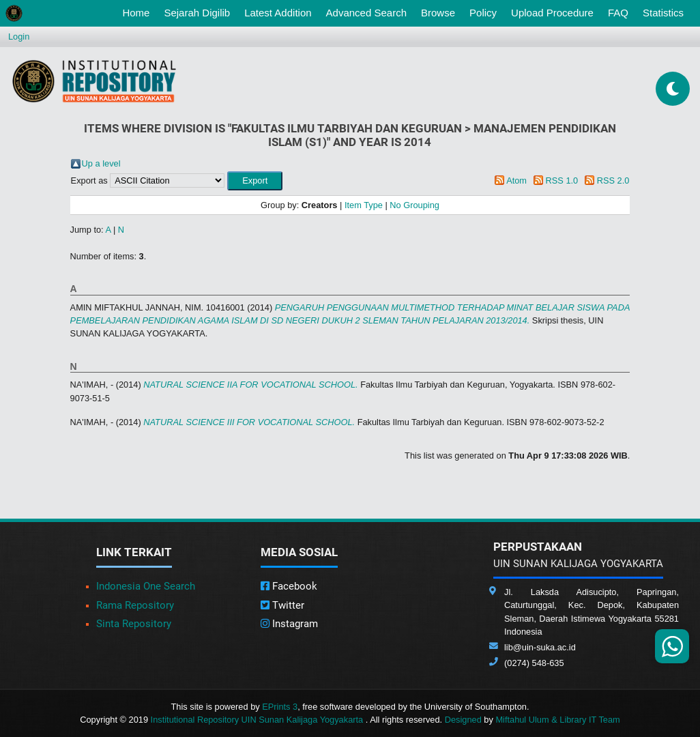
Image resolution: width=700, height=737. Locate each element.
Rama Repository (135, 605)
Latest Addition (278, 13)
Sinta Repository (134, 624)
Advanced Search (366, 13)
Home (138, 12)
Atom (516, 180)
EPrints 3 (280, 707)
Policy (483, 13)
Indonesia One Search (146, 586)
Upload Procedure (552, 13)
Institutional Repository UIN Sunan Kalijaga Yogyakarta (258, 720)
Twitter (282, 605)
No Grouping (414, 205)
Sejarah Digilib (197, 13)
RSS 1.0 (562, 180)
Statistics (663, 13)
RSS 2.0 (613, 180)
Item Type (364, 205)
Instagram (289, 624)
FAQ (618, 13)
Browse (438, 13)
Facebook (289, 586)
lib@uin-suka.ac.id (540, 647)
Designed (463, 720)
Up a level (101, 163)
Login (19, 37)
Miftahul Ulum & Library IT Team (557, 720)
